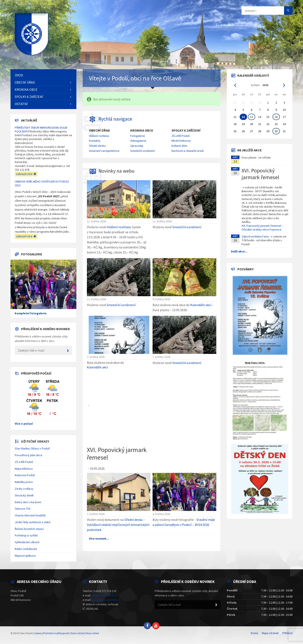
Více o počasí (24, 424)
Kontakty (95, 141)
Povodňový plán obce (29, 455)
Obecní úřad (99, 130)
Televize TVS (23, 509)
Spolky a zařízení (186, 130)
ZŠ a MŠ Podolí (181, 136)
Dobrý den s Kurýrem (28, 502)
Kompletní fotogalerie (31, 313)
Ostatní (21, 104)
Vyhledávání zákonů (27, 542)
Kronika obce (142, 130)
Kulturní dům (179, 146)
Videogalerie (138, 141)
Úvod (19, 75)
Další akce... (239, 251)
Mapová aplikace (25, 556)
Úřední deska (97, 146)
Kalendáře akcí (201, 305)
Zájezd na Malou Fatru (255, 236)
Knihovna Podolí (25, 475)
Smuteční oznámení (142, 151)
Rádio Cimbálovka (26, 549)
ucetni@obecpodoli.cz (106, 600)
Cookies (38, 633)
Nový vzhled (92, 633)
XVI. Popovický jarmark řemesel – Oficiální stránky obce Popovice (262, 228)
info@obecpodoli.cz (104, 595)
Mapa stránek (270, 633)
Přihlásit (287, 633)
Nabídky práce (24, 482)
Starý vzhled (77, 633)
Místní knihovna (181, 141)
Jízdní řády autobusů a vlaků (33, 522)
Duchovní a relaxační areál (187, 151)
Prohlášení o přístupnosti (56, 633)
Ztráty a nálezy (24, 489)
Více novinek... (99, 539)
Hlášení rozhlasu (99, 136)
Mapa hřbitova (24, 469)
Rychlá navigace (115, 119)
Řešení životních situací (29, 529)
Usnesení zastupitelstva (104, 151)
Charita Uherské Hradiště (30, 515)
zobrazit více (26, 174)
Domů (254, 633)
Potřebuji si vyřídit (26, 535)
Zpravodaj (137, 146)
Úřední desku (134, 520)
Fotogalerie (138, 136)
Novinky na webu (116, 171)
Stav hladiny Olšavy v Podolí (32, 448)
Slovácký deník (24, 495)
